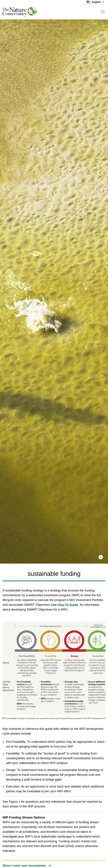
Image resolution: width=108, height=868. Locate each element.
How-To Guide (68, 605)
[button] (101, 557)
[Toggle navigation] (103, 12)
